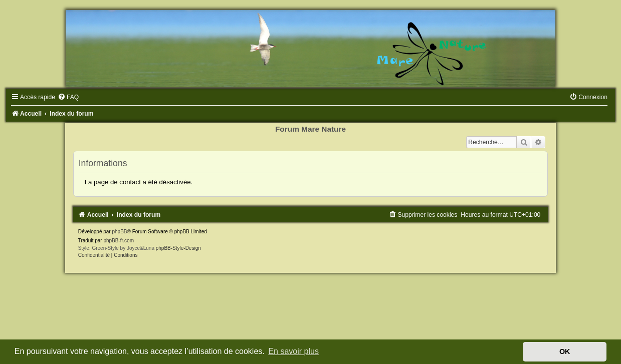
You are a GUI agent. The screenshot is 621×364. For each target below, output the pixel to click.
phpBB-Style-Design (178, 248)
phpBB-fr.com (119, 241)
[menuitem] (68, 97)
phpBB (119, 232)
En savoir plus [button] (293, 351)
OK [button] (565, 351)
